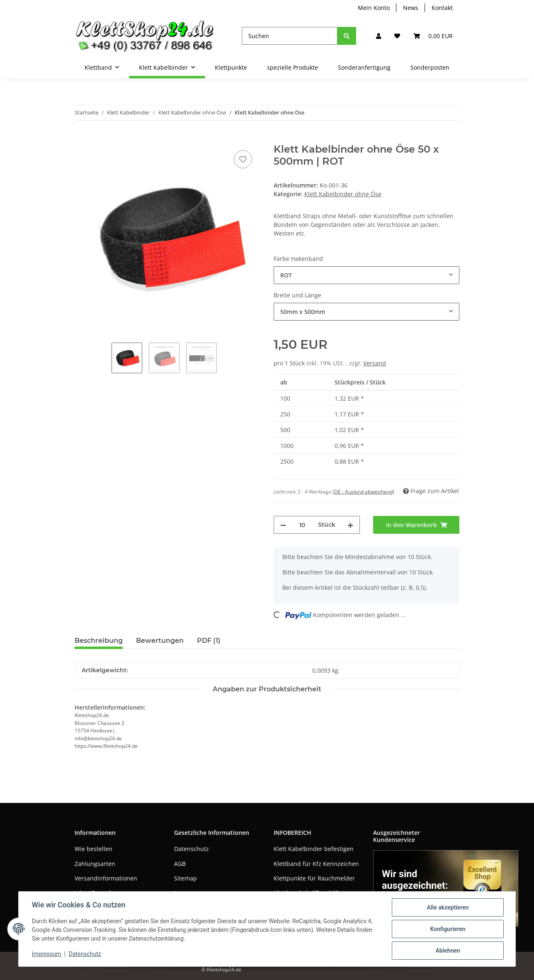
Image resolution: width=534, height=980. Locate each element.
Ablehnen (448, 951)
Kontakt (442, 8)
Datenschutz (192, 849)
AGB (180, 864)
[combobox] (367, 275)
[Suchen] (290, 36)
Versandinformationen (106, 878)
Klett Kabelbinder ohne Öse (343, 194)
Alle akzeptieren (448, 907)
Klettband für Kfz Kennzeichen (316, 864)
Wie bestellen (93, 849)
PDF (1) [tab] (209, 641)
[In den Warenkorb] (81, 139)
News (411, 8)
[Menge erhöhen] (350, 525)
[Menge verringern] (283, 525)
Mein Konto (374, 8)
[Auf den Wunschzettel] (243, 159)
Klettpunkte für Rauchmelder (314, 878)
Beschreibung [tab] (99, 641)
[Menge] (302, 525)
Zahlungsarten (95, 864)
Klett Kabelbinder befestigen (314, 849)
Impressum (46, 954)
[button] (379, 36)
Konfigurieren (448, 929)
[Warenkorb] (433, 36)
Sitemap (186, 878)
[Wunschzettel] (397, 36)
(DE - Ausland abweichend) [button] (363, 492)
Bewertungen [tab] (160, 641)
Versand (375, 363)
